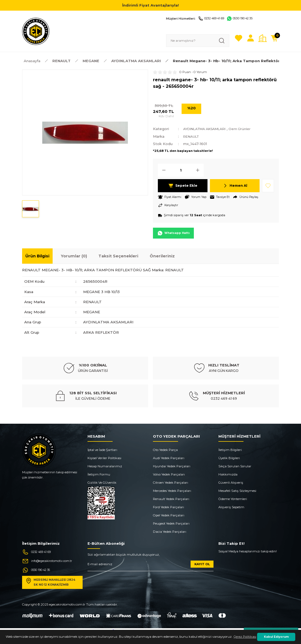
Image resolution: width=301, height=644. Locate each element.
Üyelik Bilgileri (229, 459)
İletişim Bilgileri (230, 450)
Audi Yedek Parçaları (169, 459)
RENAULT (192, 136)
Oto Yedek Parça (165, 450)
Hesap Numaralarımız (105, 467)
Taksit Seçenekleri (118, 257)
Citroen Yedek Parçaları (171, 483)
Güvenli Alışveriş (231, 483)
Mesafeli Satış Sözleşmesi (237, 491)
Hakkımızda (228, 475)
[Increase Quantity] (199, 170)
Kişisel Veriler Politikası (104, 459)
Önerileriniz (162, 257)
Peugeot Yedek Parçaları (171, 524)
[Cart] (275, 38)
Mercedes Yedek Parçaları (172, 491)
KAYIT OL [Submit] (202, 565)
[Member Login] (251, 38)
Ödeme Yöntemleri (233, 499)
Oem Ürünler (248, 129)
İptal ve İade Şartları (102, 450)
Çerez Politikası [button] (245, 637)
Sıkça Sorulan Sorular (235, 467)
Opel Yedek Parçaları (169, 516)
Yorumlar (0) (74, 257)
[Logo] (36, 31)
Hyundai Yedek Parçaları (172, 467)
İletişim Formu (99, 475)
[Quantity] (181, 170)
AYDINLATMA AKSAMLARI (208, 129)
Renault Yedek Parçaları (171, 499)
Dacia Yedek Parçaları (170, 532)
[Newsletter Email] (150, 567)
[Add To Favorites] (268, 186)
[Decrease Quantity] (162, 170)
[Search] (198, 41)
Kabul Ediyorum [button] (276, 637)
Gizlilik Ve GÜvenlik (102, 483)
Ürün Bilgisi (37, 257)
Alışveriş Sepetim (231, 508)
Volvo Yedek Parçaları (169, 475)
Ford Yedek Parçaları (168, 508)
